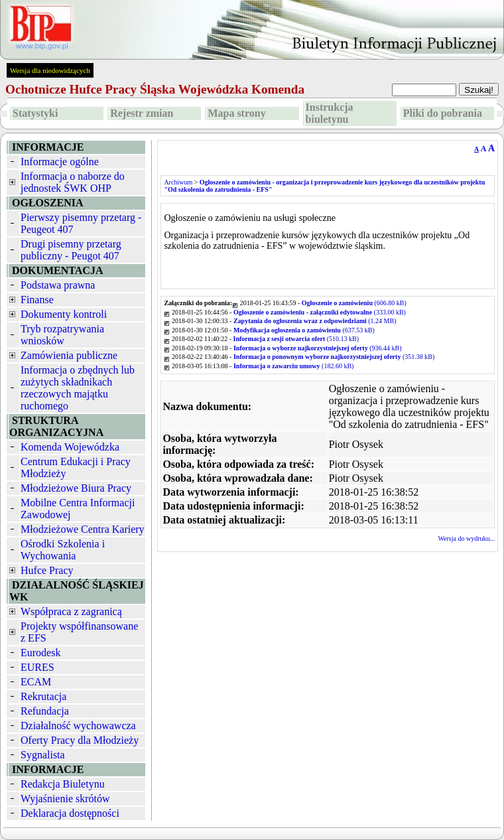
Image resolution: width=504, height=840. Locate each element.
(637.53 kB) (304, 330)
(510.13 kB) (296, 339)
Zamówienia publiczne (69, 355)
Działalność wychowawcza (78, 726)
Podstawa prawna (58, 285)
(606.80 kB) (354, 303)
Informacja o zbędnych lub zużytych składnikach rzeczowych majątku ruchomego (78, 388)
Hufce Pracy (47, 570)
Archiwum (178, 182)
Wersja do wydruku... (466, 538)
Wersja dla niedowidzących (50, 70)
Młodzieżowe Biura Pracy (76, 488)
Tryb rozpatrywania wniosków (62, 335)
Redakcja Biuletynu (63, 784)
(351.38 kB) (334, 357)
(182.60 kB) (293, 366)
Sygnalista (43, 755)
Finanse (37, 300)
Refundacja (45, 711)
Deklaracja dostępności (70, 813)
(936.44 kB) (318, 348)
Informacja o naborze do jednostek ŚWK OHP (73, 182)
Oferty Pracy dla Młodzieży (80, 740)
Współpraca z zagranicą (71, 611)
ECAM (36, 682)
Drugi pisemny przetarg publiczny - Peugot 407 (71, 250)
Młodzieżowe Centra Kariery (83, 529)
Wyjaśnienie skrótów (65, 799)
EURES (37, 667)
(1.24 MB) (315, 321)
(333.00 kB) (320, 312)
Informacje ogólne (60, 162)
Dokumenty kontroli (64, 314)
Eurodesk (40, 653)
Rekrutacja (43, 696)
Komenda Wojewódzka (70, 447)
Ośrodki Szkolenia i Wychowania (63, 550)
